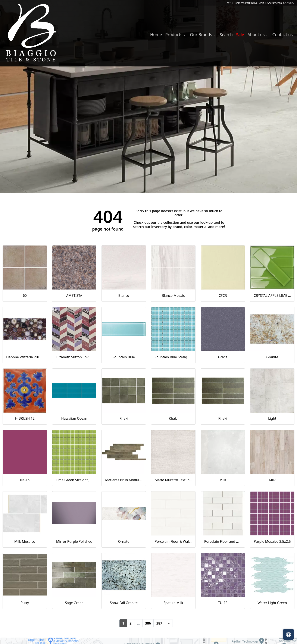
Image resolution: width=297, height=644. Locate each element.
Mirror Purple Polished (74, 541)
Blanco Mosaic (173, 296)
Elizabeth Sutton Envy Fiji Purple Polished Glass (74, 357)
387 (159, 623)
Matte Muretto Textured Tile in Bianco (173, 480)
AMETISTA (74, 296)
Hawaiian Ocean (74, 418)
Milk (223, 480)
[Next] (169, 623)
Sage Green (74, 603)
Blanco (124, 296)
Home (156, 35)
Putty (25, 603)
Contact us (283, 35)
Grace (223, 357)
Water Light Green (272, 603)
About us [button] (257, 35)
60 (25, 296)
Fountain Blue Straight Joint (173, 357)
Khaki (124, 418)
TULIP (223, 603)
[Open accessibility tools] (288, 634)
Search (226, 35)
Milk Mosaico (25, 541)
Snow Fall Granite (124, 603)
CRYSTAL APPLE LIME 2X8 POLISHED (272, 296)
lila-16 (25, 480)
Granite (272, 357)
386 (148, 623)
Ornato (124, 541)
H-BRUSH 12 (25, 418)
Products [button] (174, 35)
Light (272, 418)
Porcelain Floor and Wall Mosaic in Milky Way (223, 541)
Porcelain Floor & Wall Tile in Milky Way (173, 541)
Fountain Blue (124, 357)
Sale (240, 35)
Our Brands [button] (201, 35)
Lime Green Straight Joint (74, 480)
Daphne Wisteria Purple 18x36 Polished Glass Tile (25, 357)
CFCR (223, 296)
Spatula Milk (173, 603)
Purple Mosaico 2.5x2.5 (272, 541)
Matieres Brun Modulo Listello (124, 480)
